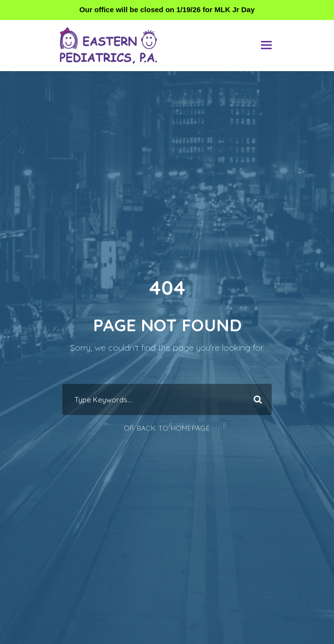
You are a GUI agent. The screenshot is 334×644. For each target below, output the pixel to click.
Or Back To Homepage (167, 428)
